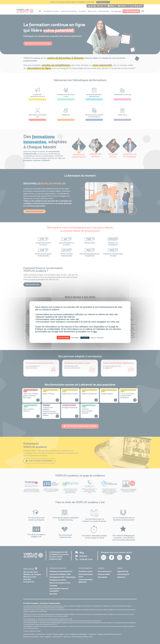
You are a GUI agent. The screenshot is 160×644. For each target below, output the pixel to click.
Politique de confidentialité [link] (97, 338)
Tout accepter (63, 337)
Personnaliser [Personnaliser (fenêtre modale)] (85, 338)
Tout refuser (75, 338)
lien (95, 331)
